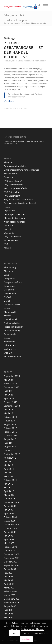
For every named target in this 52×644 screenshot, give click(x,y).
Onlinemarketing (12, 323)
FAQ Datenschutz (12, 192)
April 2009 (9, 513)
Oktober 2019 (11, 402)
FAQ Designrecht (12, 196)
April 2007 (9, 584)
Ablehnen (26, 639)
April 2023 (9, 398)
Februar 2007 (10, 591)
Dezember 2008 (12, 525)
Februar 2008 (10, 547)
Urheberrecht (29, 61)
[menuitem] (38, 6)
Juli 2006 (8, 610)
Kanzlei (7, 229)
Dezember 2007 (12, 554)
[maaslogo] (22, 6)
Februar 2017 (10, 428)
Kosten (7, 308)
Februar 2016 (10, 432)
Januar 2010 (10, 499)
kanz (25, 109)
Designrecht (10, 290)
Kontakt (8, 248)
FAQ (6, 244)
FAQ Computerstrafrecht (16, 188)
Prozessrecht (10, 334)
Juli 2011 (8, 473)
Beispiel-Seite (10, 173)
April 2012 (9, 469)
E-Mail (7, 301)
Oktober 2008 (11, 528)
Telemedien (9, 342)
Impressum (9, 211)
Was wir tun (10, 233)
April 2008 (9, 539)
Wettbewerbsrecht (13, 356)
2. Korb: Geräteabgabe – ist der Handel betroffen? (23, 50)
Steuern (8, 338)
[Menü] (44, 6)
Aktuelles (8, 162)
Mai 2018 (8, 413)
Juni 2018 (8, 409)
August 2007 (10, 569)
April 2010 (9, 491)
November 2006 (12, 602)
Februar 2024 (10, 384)
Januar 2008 (10, 551)
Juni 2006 (8, 614)
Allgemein (8, 61)
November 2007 (12, 558)
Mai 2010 (8, 487)
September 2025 (12, 376)
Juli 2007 (8, 573)
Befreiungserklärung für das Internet (21, 170)
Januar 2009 (10, 521)
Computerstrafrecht (13, 282)
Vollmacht (9, 225)
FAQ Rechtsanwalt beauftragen (19, 199)
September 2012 (12, 454)
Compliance (9, 278)
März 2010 (9, 495)
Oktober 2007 (11, 562)
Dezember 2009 (12, 502)
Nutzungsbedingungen (15, 222)
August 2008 (10, 532)
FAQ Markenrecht (12, 237)
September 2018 (12, 406)
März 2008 (9, 543)
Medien (7, 316)
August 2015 (10, 439)
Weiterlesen (10, 101)
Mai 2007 (8, 580)
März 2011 (9, 476)
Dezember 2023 (12, 387)
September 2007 (12, 565)
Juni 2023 (8, 395)
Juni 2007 (8, 577)
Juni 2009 (8, 510)
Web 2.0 (8, 353)
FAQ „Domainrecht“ (13, 185)
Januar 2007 (10, 595)
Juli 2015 (8, 443)
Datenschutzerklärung (32, 633)
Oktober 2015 (11, 435)
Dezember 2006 (12, 599)
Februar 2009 (10, 517)
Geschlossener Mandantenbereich (20, 203)
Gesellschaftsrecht (13, 304)
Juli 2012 (8, 461)
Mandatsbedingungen (14, 218)
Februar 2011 (10, 480)
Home (7, 207)
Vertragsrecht (40, 61)
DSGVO (7, 297)
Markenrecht (10, 312)
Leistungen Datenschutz (15, 214)
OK (14, 633)
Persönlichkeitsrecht (14, 327)
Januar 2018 (10, 421)
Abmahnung (10, 267)
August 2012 (10, 458)
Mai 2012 (8, 465)
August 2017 (10, 424)
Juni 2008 (8, 536)
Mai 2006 (8, 617)
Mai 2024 (8, 380)
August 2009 (10, 506)
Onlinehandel (18, 61)
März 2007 (9, 588)
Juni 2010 (8, 484)
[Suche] (38, 6)
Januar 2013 (10, 450)
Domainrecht (10, 293)
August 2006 (10, 606)
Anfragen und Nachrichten (16, 166)
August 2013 (10, 447)
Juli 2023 (8, 391)
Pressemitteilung (12, 330)
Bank (6, 275)
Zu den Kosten (11, 240)
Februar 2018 (10, 417)
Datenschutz (10, 177)
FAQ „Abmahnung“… (14, 181)
